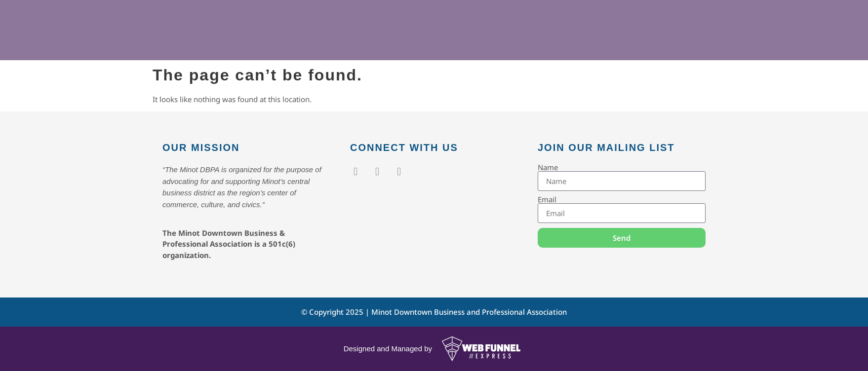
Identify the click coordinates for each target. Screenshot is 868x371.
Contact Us (560, 42)
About (504, 42)
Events (390, 42)
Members (448, 42)
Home (343, 42)
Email (547, 200)
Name (548, 167)
